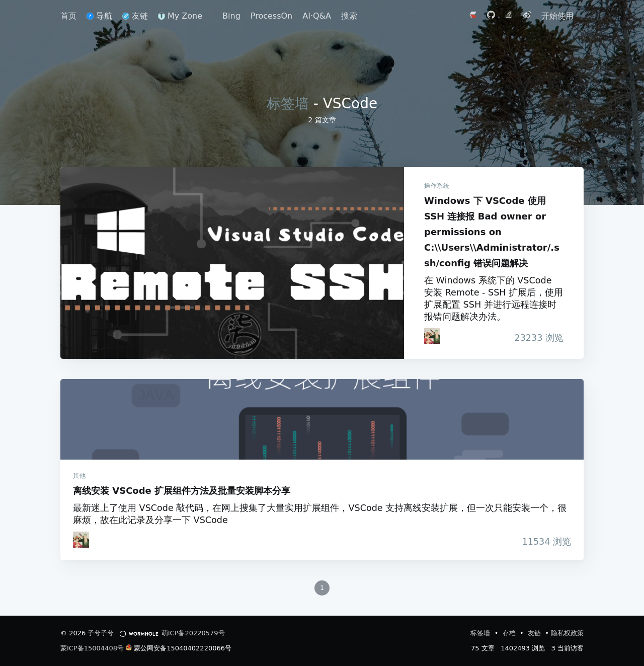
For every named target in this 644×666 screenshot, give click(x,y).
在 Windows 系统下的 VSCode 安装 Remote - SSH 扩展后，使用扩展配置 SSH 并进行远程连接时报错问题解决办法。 (494, 299)
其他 (79, 476)
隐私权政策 (567, 633)
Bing (231, 16)
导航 (99, 16)
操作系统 (437, 186)
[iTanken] (432, 336)
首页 (68, 16)
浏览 (539, 338)
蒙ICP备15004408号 (92, 648)
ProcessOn (271, 16)
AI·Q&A (317, 16)
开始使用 (557, 16)
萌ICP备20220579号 (193, 633)
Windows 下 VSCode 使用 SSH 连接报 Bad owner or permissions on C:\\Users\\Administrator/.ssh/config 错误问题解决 (232, 263)
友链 (135, 16)
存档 (510, 633)
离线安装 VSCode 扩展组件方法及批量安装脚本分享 (322, 419)
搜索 (349, 16)
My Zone (180, 16)
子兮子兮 (101, 633)
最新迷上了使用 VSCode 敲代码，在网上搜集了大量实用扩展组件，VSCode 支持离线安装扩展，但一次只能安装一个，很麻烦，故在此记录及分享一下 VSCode (320, 514)
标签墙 (288, 103)
